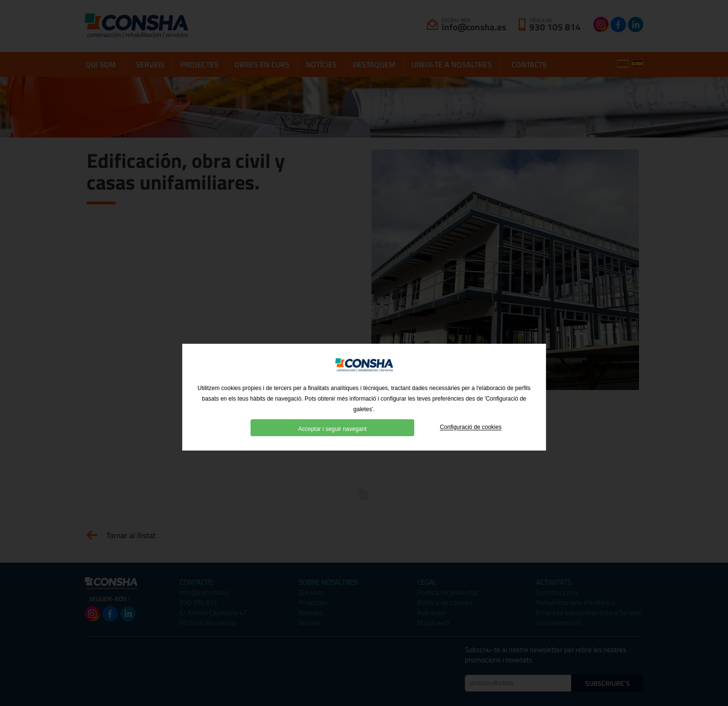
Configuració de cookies (471, 440)
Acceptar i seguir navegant (332, 441)
